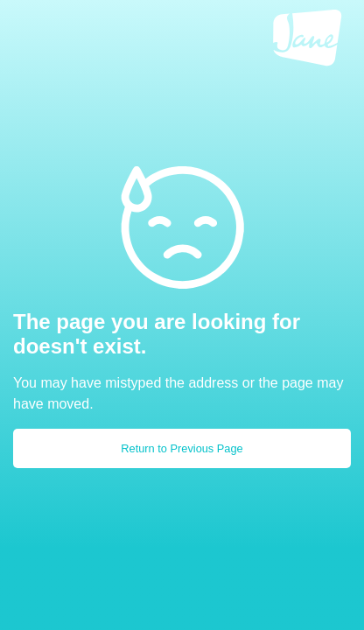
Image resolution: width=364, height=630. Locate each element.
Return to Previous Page (182, 448)
